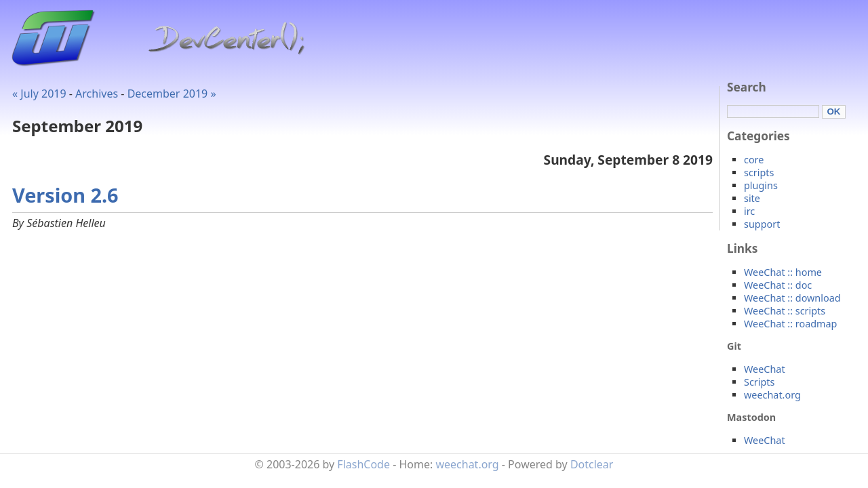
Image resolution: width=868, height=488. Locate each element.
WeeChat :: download (792, 298)
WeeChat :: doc (778, 285)
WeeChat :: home (783, 272)
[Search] (773, 111)
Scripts (759, 382)
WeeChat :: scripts (785, 311)
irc (749, 211)
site (752, 198)
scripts (759, 172)
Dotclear (592, 464)
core (754, 160)
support (762, 224)
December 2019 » (172, 94)
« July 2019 (39, 94)
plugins (761, 185)
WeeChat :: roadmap (790, 324)
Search (747, 87)
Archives (97, 94)
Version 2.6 (65, 195)
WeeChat (765, 369)
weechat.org (772, 395)
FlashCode (363, 464)
